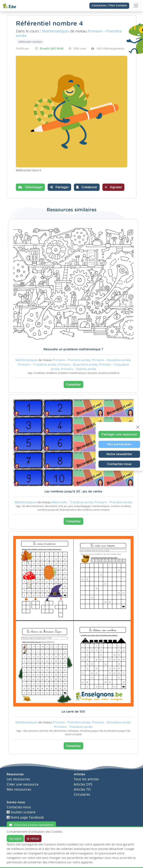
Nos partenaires (119, 444)
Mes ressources (19, 789)
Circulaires (82, 794)
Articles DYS (83, 784)
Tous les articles (86, 779)
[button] (87, 187)
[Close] (138, 427)
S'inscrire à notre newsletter (31, 825)
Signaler (113, 187)
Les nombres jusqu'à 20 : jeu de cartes (73, 492)
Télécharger (30, 187)
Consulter (73, 384)
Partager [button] (59, 187)
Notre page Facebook (25, 817)
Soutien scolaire (21, 812)
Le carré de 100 (73, 712)
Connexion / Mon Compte (109, 6)
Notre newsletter (119, 454)
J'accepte (15, 839)
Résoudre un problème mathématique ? (73, 349)
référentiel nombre (30, 42)
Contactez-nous (119, 464)
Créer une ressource (23, 784)
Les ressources (18, 779)
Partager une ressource (119, 434)
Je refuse (33, 839)
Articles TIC (82, 789)
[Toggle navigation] (136, 6)
